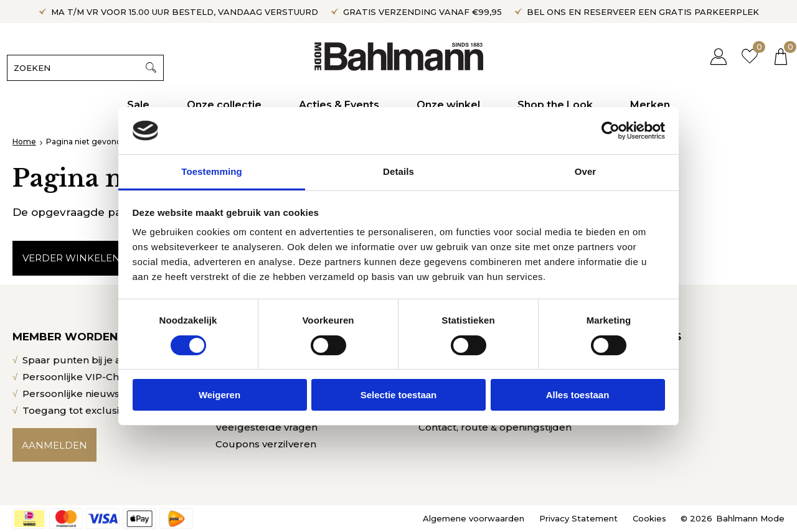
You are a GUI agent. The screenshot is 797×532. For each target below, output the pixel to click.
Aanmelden (54, 445)
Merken (650, 105)
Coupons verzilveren (266, 444)
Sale (138, 105)
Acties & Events (339, 105)
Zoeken (156, 68)
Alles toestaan (578, 395)
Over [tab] (586, 171)
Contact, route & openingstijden (495, 427)
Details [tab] (398, 171)
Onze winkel (448, 105)
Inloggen (713, 56)
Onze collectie (224, 105)
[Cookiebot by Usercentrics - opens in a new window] (611, 131)
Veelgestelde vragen (266, 427)
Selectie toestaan (399, 395)
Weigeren (219, 395)
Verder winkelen (71, 258)
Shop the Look (555, 105)
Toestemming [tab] (212, 171)
